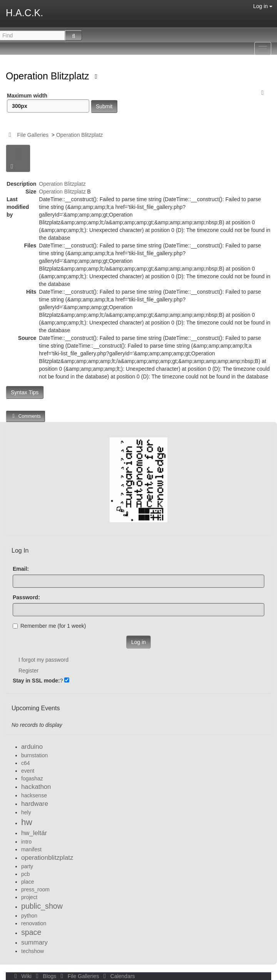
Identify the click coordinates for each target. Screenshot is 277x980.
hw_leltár (34, 833)
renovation (34, 923)
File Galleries (33, 135)
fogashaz (32, 778)
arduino (32, 747)
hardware (35, 804)
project (29, 897)
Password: (26, 597)
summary (34, 942)
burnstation (34, 755)
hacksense (34, 795)
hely (26, 812)
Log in (263, 6)
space (31, 932)
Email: (21, 569)
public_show (42, 906)
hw (27, 822)
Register (28, 671)
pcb (26, 874)
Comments (25, 416)
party (27, 866)
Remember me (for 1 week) (49, 626)
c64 (26, 763)
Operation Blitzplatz (49, 76)
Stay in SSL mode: (36, 681)
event (28, 771)
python (29, 916)
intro (26, 842)
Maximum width (48, 103)
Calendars (118, 976)
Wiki (22, 976)
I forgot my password (43, 660)
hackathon (36, 787)
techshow (33, 951)
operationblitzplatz (47, 858)
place (28, 882)
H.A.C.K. (24, 13)
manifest (31, 849)
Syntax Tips (25, 392)
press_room (35, 889)
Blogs (45, 976)
